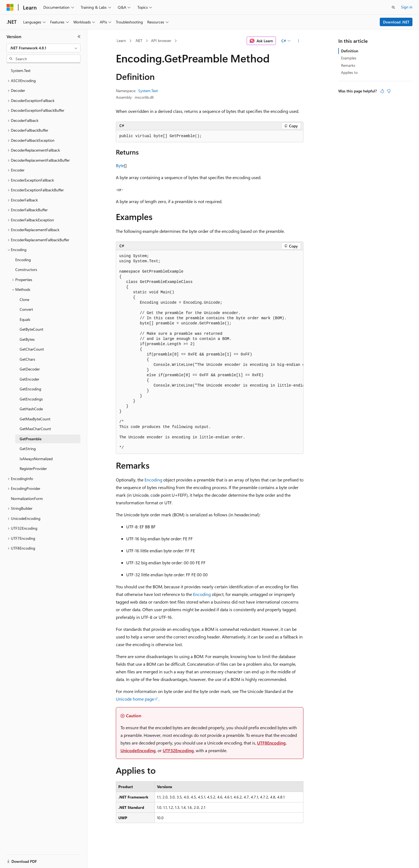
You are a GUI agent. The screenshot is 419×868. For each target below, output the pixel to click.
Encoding (153, 480)
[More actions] (298, 41)
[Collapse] (79, 37)
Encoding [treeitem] (23, 260)
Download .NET (396, 22)
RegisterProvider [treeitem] (33, 468)
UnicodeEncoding (138, 750)
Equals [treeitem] (25, 319)
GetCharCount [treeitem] (32, 349)
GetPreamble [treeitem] (31, 439)
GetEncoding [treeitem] (30, 389)
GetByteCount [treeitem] (31, 329)
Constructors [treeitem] (26, 269)
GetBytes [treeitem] (27, 339)
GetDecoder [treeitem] (30, 369)
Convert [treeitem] (26, 309)
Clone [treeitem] (24, 299)
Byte (120, 165)
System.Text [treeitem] (21, 70)
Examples (349, 58)
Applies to (349, 72)
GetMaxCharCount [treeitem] (35, 429)
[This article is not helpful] (389, 91)
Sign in (407, 7)
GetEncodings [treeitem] (31, 399)
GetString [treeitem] (28, 449)
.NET (139, 40)
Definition (350, 51)
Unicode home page (135, 699)
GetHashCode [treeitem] (31, 409)
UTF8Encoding (271, 743)
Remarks (348, 65)
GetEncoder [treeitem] (29, 379)
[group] (210, 352)
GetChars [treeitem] (27, 359)
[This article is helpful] (382, 91)
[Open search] (393, 7)
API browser (161, 40)
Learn (121, 40)
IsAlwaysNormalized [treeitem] (36, 459)
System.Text (148, 91)
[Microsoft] (10, 7)
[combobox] (43, 48)
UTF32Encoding (178, 750)
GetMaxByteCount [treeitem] (35, 419)
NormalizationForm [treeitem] (27, 498)
